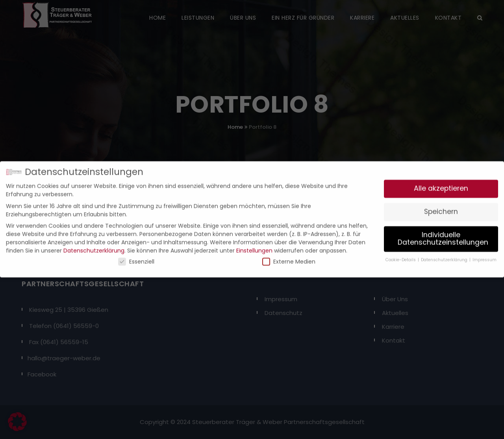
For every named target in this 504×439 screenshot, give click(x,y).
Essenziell (136, 258)
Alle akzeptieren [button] (441, 185)
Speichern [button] (441, 208)
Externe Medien (289, 258)
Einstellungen (254, 247)
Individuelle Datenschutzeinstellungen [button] (443, 235)
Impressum (485, 256)
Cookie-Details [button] (401, 256)
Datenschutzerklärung (94, 247)
